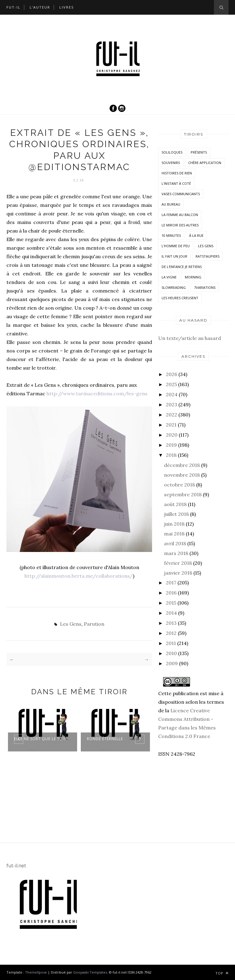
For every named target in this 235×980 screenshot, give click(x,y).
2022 (172, 415)
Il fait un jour (174, 256)
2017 (171, 583)
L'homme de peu (176, 246)
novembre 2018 (182, 475)
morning (193, 277)
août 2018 (175, 504)
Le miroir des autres (180, 225)
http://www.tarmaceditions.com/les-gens (97, 393)
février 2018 (178, 563)
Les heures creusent (180, 298)
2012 (171, 633)
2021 (171, 425)
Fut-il (13, 7)
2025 (171, 384)
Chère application (205, 163)
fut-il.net (16, 866)
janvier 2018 (178, 573)
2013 (171, 623)
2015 (171, 603)
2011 (171, 643)
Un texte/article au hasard (190, 338)
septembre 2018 (183, 494)
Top (222, 973)
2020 (172, 435)
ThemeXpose (36, 972)
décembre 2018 (182, 465)
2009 (172, 663)
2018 (171, 455)
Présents (199, 152)
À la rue (196, 235)
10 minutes (171, 235)
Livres (67, 7)
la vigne (169, 277)
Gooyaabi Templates (90, 972)
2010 (171, 653)
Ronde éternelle (105, 739)
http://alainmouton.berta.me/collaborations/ (79, 576)
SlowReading (174, 287)
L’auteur (40, 7)
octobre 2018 (179, 485)
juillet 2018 (176, 514)
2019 (171, 445)
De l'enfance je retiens (182, 267)
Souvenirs (171, 163)
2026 (172, 374)
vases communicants (181, 194)
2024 (172, 394)
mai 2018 (174, 534)
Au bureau (171, 204)
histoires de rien (177, 173)
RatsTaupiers (207, 256)
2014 (171, 613)
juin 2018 (174, 524)
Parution (94, 624)
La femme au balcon (180, 215)
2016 (171, 593)
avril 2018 (175, 543)
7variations (205, 287)
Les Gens (71, 624)
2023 (172, 404)
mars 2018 (176, 553)
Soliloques (172, 152)
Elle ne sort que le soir (40, 739)
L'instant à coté (176, 183)
